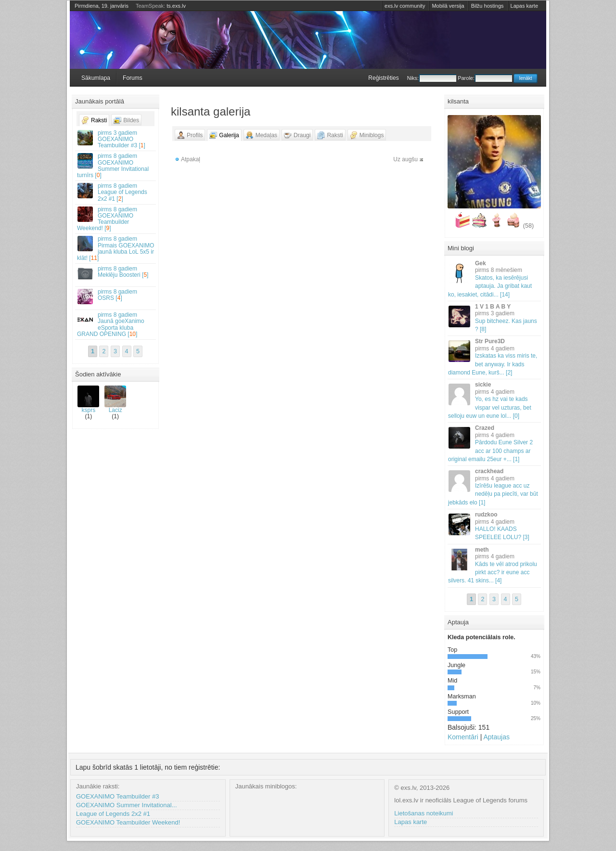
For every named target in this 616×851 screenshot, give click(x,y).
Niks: (432, 78)
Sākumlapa (96, 78)
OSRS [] (116, 296)
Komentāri (463, 737)
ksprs (88, 400)
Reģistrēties (383, 78)
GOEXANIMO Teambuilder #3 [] (116, 139)
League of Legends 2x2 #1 (113, 814)
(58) (528, 226)
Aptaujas (496, 737)
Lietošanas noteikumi (423, 813)
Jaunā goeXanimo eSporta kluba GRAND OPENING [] (116, 324)
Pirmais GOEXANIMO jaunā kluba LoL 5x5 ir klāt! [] (116, 248)
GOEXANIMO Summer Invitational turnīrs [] (116, 166)
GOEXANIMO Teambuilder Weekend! (128, 822)
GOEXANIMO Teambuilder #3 (117, 796)
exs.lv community (405, 6)
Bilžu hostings (488, 6)
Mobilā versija (448, 6)
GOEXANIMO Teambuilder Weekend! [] (116, 219)
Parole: (485, 78)
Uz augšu (405, 159)
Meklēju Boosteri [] (116, 273)
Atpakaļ (191, 159)
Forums (133, 78)
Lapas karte (524, 6)
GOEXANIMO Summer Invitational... (127, 805)
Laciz (115, 400)
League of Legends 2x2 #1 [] (116, 192)
